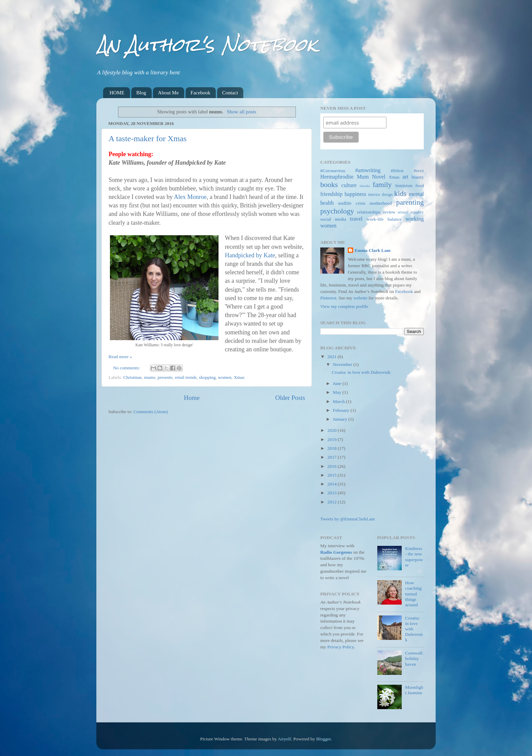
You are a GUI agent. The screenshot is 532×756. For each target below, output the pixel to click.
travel (356, 219)
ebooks (365, 186)
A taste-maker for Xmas (148, 139)
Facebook (201, 93)
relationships (369, 212)
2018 (332, 448)
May (338, 392)
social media (333, 219)
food (420, 186)
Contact (230, 93)
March (339, 401)
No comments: (127, 368)
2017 (332, 457)
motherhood (381, 203)
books (329, 185)
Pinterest (328, 298)
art (405, 177)
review (389, 212)
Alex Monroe (190, 197)
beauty (418, 177)
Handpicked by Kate (250, 255)
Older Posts (290, 398)
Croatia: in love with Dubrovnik (361, 372)
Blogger (324, 739)
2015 (332, 475)
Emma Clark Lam (373, 250)
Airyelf (284, 739)
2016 (332, 466)
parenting (410, 202)
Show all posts (241, 112)
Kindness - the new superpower (414, 557)
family (382, 185)
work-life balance (384, 219)
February (342, 410)
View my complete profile (344, 306)
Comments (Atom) (151, 412)
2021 (332, 357)
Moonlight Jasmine (414, 690)
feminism (404, 186)
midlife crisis (352, 203)
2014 (332, 484)
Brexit (419, 171)
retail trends (186, 377)
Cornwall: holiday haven (414, 658)
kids (400, 193)
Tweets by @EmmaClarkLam (348, 519)
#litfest (397, 171)
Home (192, 398)
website (360, 298)
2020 (332, 430)
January (340, 419)
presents (165, 377)
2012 (332, 502)
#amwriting (368, 170)
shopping (207, 377)
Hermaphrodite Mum (345, 177)
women (225, 377)
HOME (117, 93)
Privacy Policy (341, 647)
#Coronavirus (333, 171)
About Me (168, 93)
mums (150, 377)
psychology (337, 211)
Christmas (132, 377)
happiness (355, 194)
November (343, 364)
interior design (380, 195)
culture (349, 185)
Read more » (120, 357)
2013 (332, 493)
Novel (379, 177)
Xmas (239, 377)
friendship (331, 194)
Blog (141, 93)
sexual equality (411, 212)
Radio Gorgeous (336, 552)
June (338, 383)
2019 (332, 439)
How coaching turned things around (413, 594)
